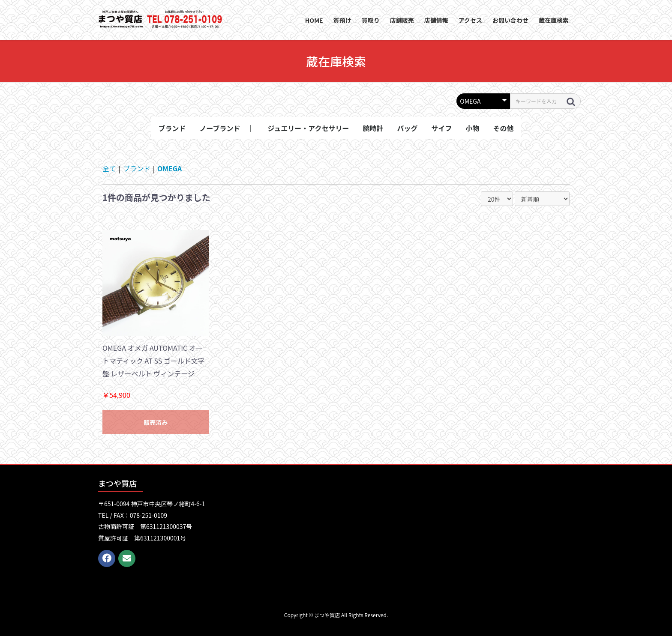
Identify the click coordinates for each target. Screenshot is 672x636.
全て (109, 168)
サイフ (442, 128)
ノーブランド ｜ (226, 128)
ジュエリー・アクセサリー (308, 128)
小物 (473, 128)
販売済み (156, 422)
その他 (504, 128)
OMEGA (169, 168)
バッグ (408, 128)
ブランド (172, 128)
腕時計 (373, 128)
